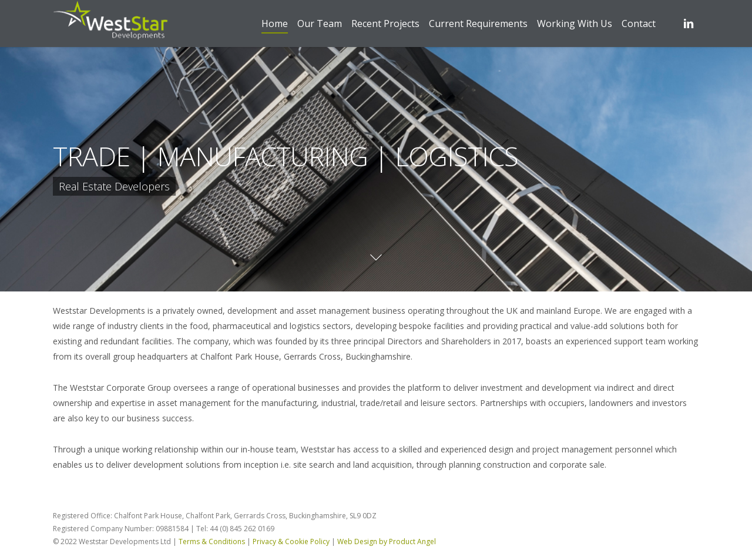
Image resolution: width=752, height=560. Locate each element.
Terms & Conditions (212, 541)
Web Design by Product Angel (387, 541)
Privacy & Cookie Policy (291, 541)
